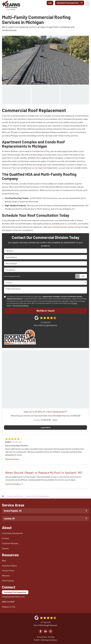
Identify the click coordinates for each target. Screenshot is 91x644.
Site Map (51, 637)
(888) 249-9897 (8, 602)
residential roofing (41, 151)
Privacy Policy (8, 570)
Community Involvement (13, 533)
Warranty (6, 575)
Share (55, 420)
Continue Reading (14, 484)
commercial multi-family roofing (66, 227)
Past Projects (8, 581)
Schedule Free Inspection (68, 3)
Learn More (45, 427)
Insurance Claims (9, 566)
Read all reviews (12, 459)
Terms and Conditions (21, 305)
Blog (4, 560)
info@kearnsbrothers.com (13, 597)
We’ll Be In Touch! (46, 311)
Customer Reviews (10, 543)
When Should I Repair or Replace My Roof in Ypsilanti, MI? (44, 472)
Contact (5, 538)
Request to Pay (9, 607)
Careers (5, 548)
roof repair (38, 168)
